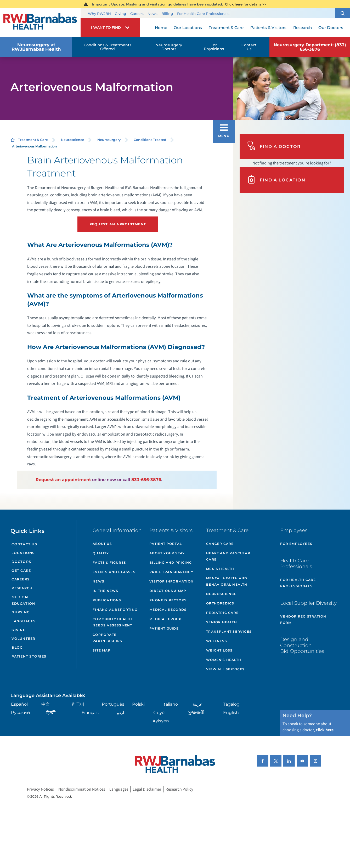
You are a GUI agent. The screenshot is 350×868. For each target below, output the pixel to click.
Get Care (21, 571)
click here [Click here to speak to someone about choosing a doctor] (325, 730)
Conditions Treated (150, 140)
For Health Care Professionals (203, 14)
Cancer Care (220, 544)
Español (19, 704)
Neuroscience (73, 140)
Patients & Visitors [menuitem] (268, 28)
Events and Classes (114, 572)
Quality (101, 553)
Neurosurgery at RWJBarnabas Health (36, 47)
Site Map (102, 650)
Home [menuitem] (161, 28)
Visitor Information (171, 581)
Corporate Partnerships (107, 638)
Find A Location (276, 180)
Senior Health (222, 622)
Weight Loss (219, 650)
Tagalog (231, 704)
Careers (137, 14)
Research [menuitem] (303, 28)
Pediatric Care (222, 613)
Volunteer (23, 639)
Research (22, 588)
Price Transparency (171, 572)
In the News (105, 591)
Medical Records (168, 610)
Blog (17, 647)
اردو (120, 712)
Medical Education (23, 600)
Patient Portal (166, 544)
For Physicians (214, 47)
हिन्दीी (51, 712)
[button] (343, 13)
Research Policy (179, 789)
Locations (23, 553)
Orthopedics (220, 603)
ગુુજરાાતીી (196, 712)
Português (113, 704)
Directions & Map (168, 591)
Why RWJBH (99, 14)
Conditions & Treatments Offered (108, 47)
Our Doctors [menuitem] (331, 28)
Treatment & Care (33, 140)
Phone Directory (168, 600)
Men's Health (220, 569)
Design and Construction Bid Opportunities (302, 645)
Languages (24, 621)
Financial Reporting (115, 610)
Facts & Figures (109, 563)
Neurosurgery (109, 140)
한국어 (78, 704)
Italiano (170, 704)
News (153, 14)
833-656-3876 (146, 479)
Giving (120, 14)
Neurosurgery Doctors (169, 47)
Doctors (21, 562)
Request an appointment (63, 479)
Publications (107, 600)
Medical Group (165, 619)
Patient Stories (29, 656)
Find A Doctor (274, 146)
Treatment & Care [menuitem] (226, 28)
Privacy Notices (40, 789)
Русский (21, 712)
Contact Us (249, 47)
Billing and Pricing (171, 563)
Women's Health (224, 660)
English (231, 712)
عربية (198, 704)
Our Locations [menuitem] (188, 28)
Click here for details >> (246, 4)
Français (90, 712)
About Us (102, 544)
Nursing (21, 612)
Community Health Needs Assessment (112, 622)
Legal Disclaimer (147, 789)
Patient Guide (164, 628)
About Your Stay (167, 553)
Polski (138, 704)
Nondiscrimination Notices (82, 789)
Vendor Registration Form (303, 619)
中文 (46, 704)
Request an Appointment (118, 224)
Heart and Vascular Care (228, 556)
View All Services (225, 669)
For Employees (296, 544)
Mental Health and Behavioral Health (227, 581)
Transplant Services (229, 632)
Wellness (217, 641)
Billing (167, 14)
